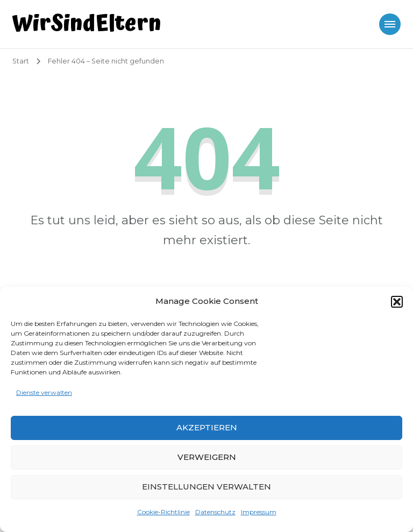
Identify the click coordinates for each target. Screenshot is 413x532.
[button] (397, 302)
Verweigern (207, 457)
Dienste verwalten (44, 392)
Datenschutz (215, 512)
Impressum (259, 512)
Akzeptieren (207, 427)
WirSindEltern (87, 24)
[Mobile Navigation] (390, 24)
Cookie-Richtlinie (163, 512)
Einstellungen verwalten (206, 487)
